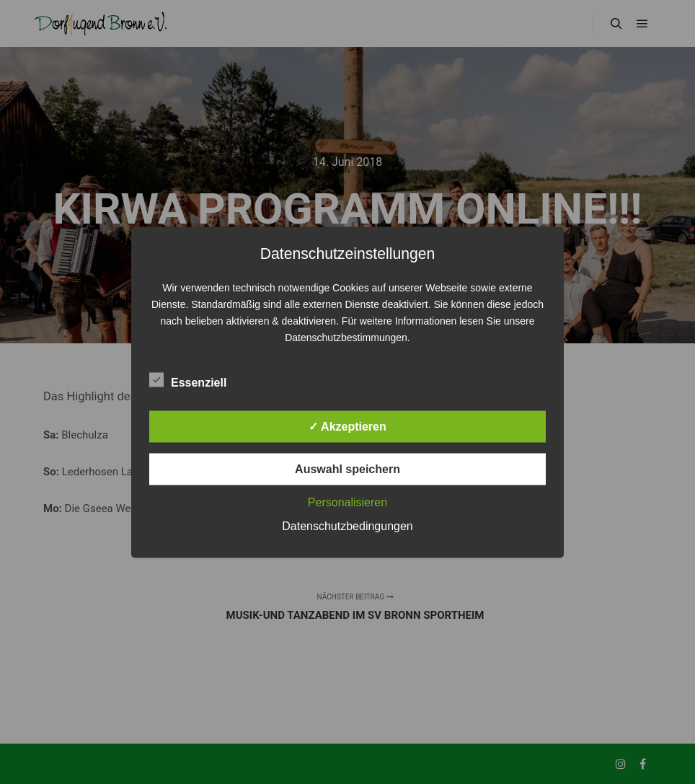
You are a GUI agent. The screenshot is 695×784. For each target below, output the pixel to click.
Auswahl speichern (347, 468)
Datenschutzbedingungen (347, 525)
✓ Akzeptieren (347, 426)
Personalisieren (347, 502)
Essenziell (188, 379)
